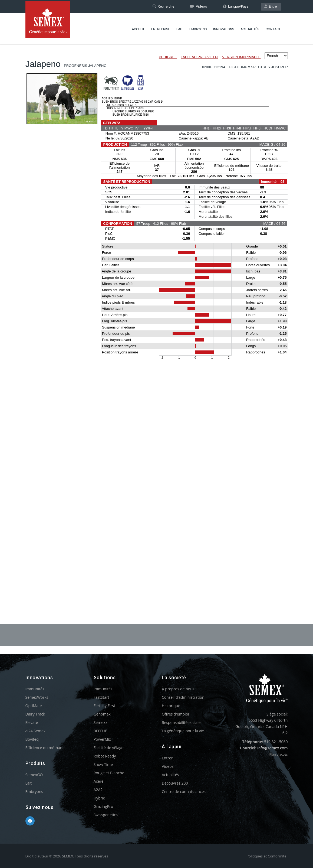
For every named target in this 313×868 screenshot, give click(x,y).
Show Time (103, 764)
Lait (180, 28)
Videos (168, 766)
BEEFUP (100, 731)
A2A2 (98, 790)
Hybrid (100, 798)
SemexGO (34, 775)
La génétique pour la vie (183, 731)
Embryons (198, 28)
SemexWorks (37, 697)
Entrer (271, 6)
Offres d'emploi (175, 714)
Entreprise (161, 28)
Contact (273, 28)
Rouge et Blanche (109, 773)
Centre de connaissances (184, 791)
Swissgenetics (106, 815)
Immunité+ (35, 689)
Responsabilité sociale (181, 722)
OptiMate (34, 706)
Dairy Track (35, 714)
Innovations (224, 28)
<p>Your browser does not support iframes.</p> (157, 319)
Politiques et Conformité (267, 856)
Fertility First (104, 706)
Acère (99, 781)
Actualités (250, 28)
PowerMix (102, 739)
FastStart (101, 697)
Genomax (102, 714)
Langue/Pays (236, 6)
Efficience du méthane (45, 748)
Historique (171, 706)
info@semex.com (272, 748)
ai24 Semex (36, 731)
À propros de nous (178, 689)
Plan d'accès (278, 754)
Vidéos (199, 6)
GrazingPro (103, 806)
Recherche (163, 6)
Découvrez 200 (175, 783)
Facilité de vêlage (109, 748)
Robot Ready (105, 756)
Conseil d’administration (183, 697)
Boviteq (32, 739)
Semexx (101, 722)
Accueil (138, 28)
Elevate (32, 722)
